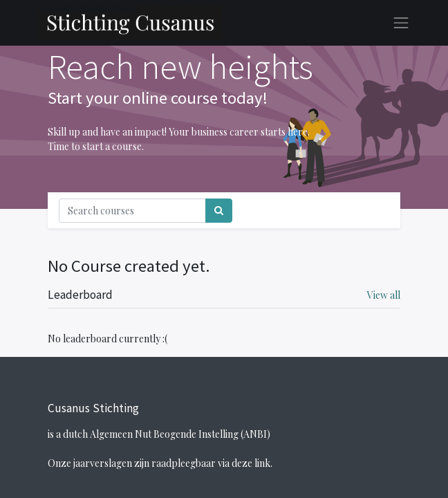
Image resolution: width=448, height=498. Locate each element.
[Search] (219, 211)
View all (384, 295)
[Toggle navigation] (374, 210)
